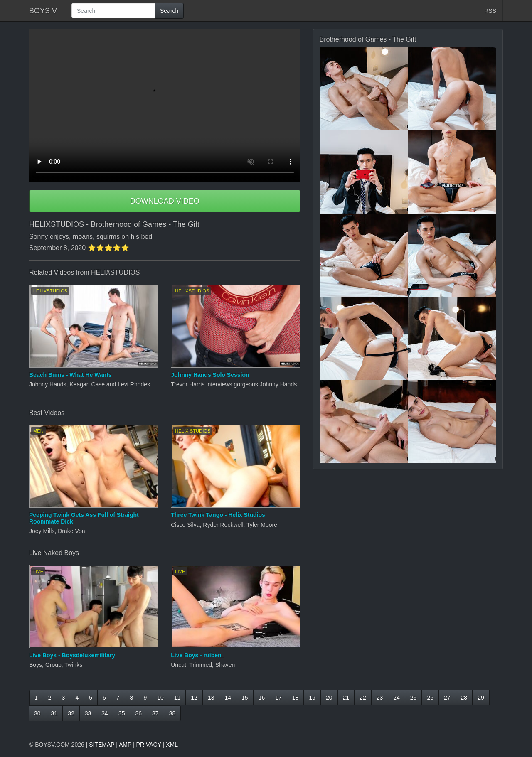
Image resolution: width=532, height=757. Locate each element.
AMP (125, 745)
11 (177, 698)
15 (245, 698)
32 (71, 713)
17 (278, 698)
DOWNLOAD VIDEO (165, 201)
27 (447, 698)
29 (481, 698)
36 (138, 713)
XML (172, 745)
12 (194, 698)
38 (172, 713)
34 (105, 713)
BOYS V (43, 11)
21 (346, 698)
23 (380, 698)
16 (262, 698)
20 (329, 698)
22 (363, 698)
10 (160, 698)
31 (54, 713)
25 (414, 698)
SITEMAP (102, 745)
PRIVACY (149, 745)
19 (312, 698)
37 (155, 713)
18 (296, 698)
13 (211, 698)
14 (228, 698)
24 (397, 698)
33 (88, 713)
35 (122, 713)
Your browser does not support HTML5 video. (165, 105)
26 (430, 698)
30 (37, 713)
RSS (490, 11)
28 (464, 698)
